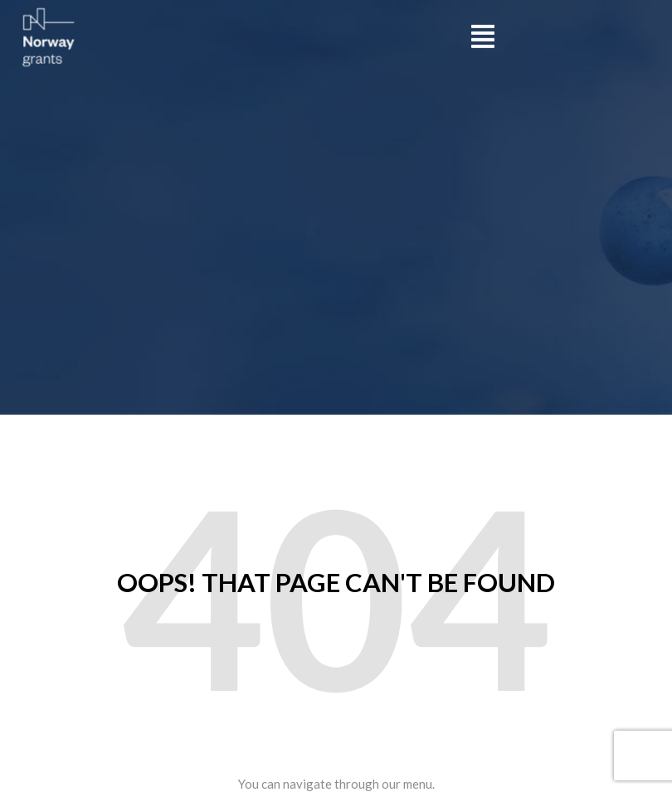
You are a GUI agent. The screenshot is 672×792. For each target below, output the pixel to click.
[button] (483, 35)
